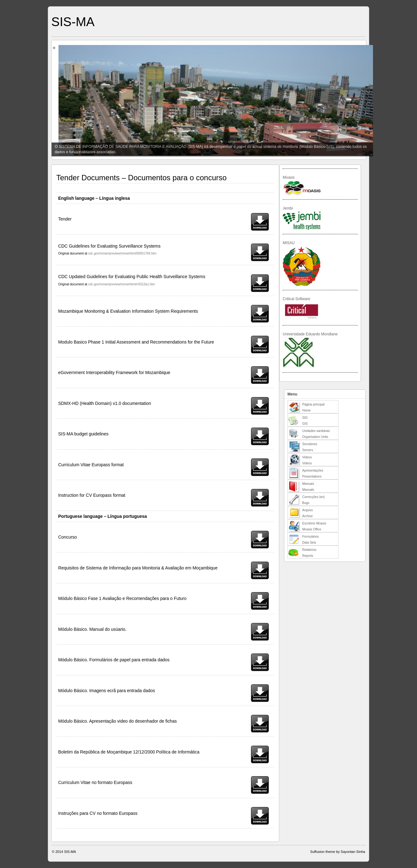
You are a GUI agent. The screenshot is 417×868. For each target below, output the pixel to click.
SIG (305, 418)
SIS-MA (73, 22)
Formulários (311, 537)
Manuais (308, 484)
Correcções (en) (314, 497)
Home (306, 410)
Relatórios (309, 550)
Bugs (306, 503)
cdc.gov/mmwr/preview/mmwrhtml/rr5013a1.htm (122, 284)
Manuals (308, 490)
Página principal (313, 404)
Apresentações (313, 470)
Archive (307, 516)
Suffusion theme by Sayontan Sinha (338, 852)
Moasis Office (312, 529)
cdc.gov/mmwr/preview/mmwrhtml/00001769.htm (122, 253)
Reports (308, 556)
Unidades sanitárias (316, 431)
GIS (305, 424)
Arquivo (308, 510)
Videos (307, 457)
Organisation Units (315, 437)
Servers (308, 450)
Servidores (310, 444)
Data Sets (309, 543)
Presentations (312, 476)
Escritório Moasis (314, 523)
